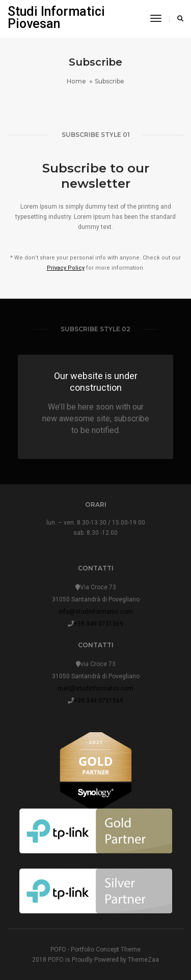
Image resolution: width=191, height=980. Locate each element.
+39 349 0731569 (99, 624)
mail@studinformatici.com (95, 688)
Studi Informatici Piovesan (56, 18)
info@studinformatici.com (96, 612)
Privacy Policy (66, 268)
